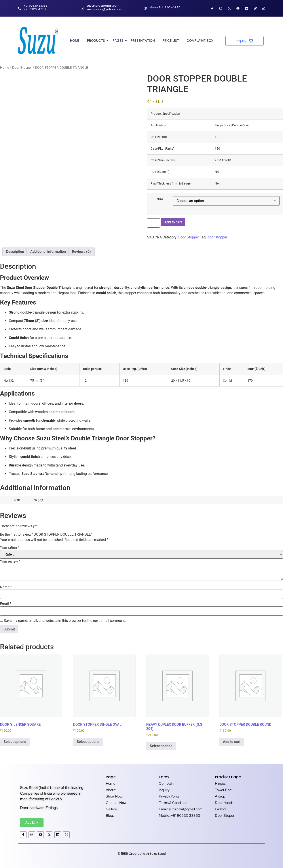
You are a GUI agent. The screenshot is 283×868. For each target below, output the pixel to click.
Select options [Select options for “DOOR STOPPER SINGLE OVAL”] (88, 742)
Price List (171, 41)
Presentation (143, 41)
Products (97, 41)
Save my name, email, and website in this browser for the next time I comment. (65, 621)
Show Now (114, 796)
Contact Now (116, 803)
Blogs (110, 816)
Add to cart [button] (232, 742)
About (111, 790)
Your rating (10, 548)
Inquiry (164, 790)
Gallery (111, 809)
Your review (10, 562)
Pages (119, 41)
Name (6, 587)
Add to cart (173, 222)
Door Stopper (22, 68)
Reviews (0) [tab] (81, 252)
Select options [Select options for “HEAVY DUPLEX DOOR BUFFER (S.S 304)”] (161, 746)
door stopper (217, 237)
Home (75, 41)
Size (160, 199)
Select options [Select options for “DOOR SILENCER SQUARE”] (15, 742)
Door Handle (225, 803)
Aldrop (220, 796)
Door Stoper (225, 816)
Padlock (221, 809)
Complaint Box (200, 41)
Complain (166, 783)
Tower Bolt (223, 790)
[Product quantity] (154, 223)
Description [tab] (15, 252)
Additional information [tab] (48, 252)
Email (6, 604)
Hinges (220, 783)
